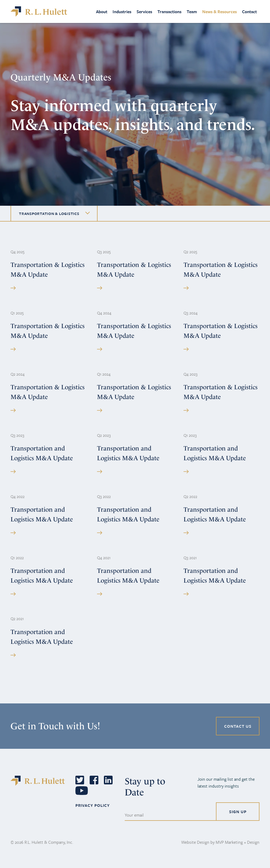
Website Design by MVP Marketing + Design (220, 842)
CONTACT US (238, 726)
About (102, 12)
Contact (249, 12)
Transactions (169, 12)
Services (144, 12)
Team (192, 12)
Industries (122, 12)
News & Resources (220, 12)
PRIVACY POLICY (93, 805)
